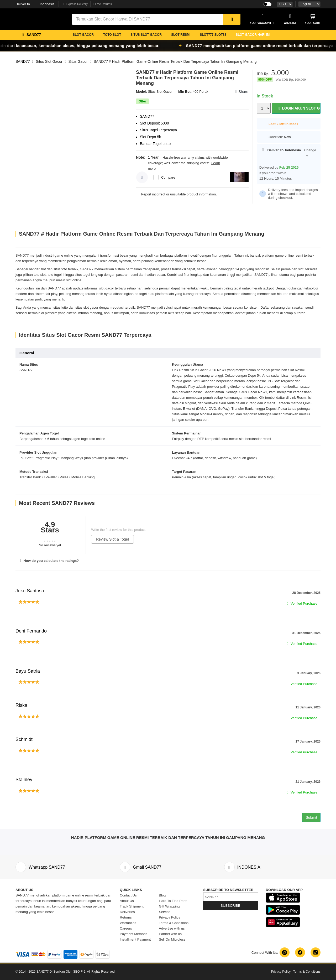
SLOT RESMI (181, 35)
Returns (126, 917)
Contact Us (128, 895)
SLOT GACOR (83, 35)
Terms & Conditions (174, 923)
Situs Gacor (78, 61)
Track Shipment (132, 906)
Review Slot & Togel (112, 539)
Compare (168, 177)
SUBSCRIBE (230, 906)
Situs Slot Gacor (49, 61)
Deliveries (127, 912)
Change (310, 152)
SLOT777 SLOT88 (213, 35)
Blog (162, 895)
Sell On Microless (172, 939)
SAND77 (23, 61)
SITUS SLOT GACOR (146, 35)
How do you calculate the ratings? (48, 561)
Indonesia (35, 4)
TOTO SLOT (112, 35)
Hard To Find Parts (173, 901)
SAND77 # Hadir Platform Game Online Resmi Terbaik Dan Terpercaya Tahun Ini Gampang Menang (175, 61)
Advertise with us (172, 928)
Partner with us (170, 934)
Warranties (128, 923)
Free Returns (103, 4)
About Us (127, 901)
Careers (126, 928)
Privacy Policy (169, 917)
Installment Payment (135, 939)
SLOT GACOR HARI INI (253, 35)
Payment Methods (133, 934)
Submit (311, 817)
